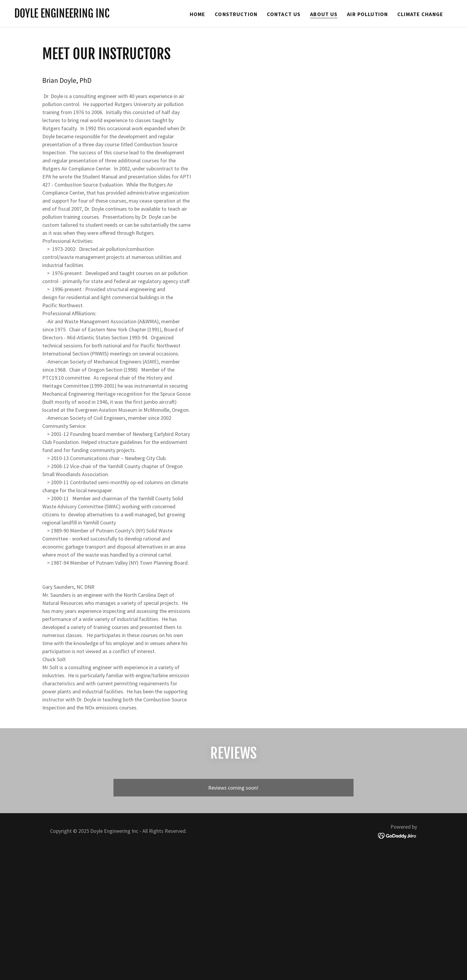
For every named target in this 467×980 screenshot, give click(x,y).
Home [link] (198, 14)
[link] (62, 16)
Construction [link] (236, 14)
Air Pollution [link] (367, 14)
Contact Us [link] (284, 14)
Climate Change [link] (420, 14)
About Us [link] (324, 14)
